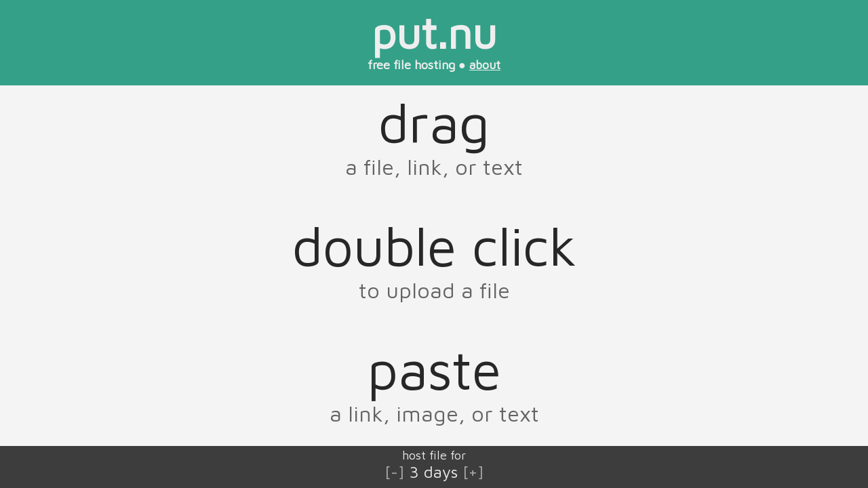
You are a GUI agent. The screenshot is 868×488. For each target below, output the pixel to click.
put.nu (434, 32)
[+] (473, 472)
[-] (395, 472)
